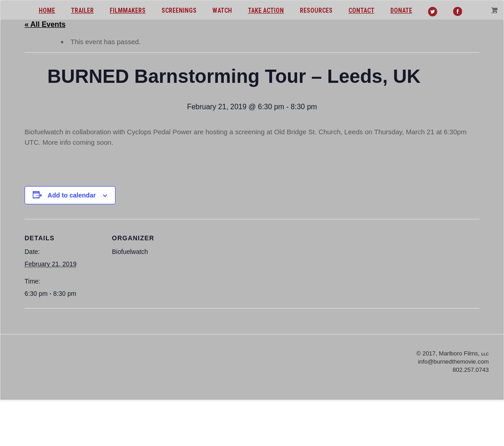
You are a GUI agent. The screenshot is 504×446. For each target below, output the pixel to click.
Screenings (179, 10)
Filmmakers (128, 10)
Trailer (82, 10)
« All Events (45, 24)
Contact (361, 10)
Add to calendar (72, 195)
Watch (222, 10)
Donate (401, 10)
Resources (316, 10)
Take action (266, 10)
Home (47, 10)
